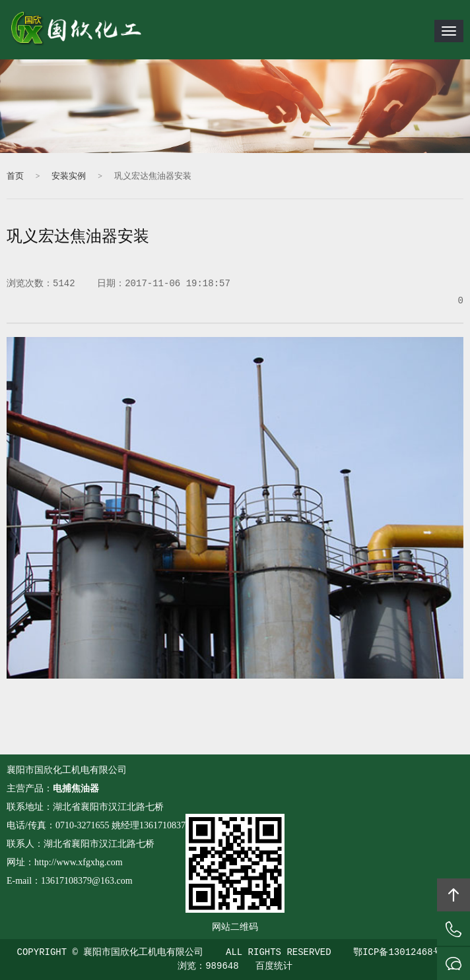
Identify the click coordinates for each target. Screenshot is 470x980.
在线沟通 (453, 964)
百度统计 (274, 966)
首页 (15, 176)
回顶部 (453, 895)
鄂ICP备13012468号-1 (403, 952)
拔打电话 (453, 929)
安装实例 (69, 176)
